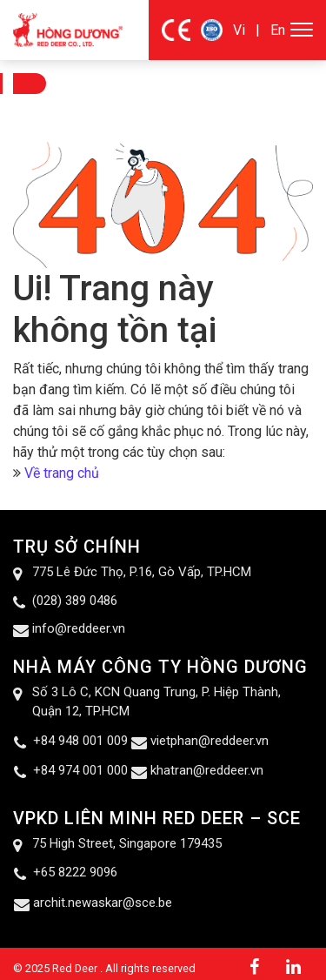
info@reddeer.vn (79, 628)
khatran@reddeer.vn (207, 770)
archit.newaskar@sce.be (103, 903)
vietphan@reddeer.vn (210, 741)
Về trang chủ (62, 473)
